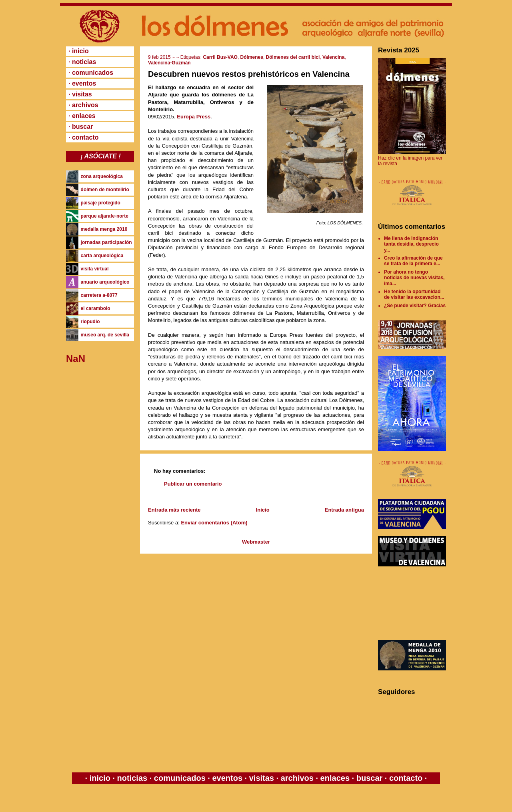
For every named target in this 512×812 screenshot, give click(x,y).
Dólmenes (252, 57)
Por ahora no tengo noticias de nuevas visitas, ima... (414, 278)
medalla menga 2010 (104, 229)
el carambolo (96, 308)
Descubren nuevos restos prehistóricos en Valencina (249, 74)
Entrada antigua (344, 510)
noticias (132, 778)
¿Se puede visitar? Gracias (415, 306)
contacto (405, 778)
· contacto (84, 137)
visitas (261, 778)
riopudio (90, 322)
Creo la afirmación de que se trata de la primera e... (413, 261)
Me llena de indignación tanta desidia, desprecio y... (411, 244)
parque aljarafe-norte (105, 216)
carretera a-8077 (99, 295)
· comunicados (91, 73)
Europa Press (194, 117)
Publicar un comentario (193, 484)
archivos (297, 778)
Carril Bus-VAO (220, 57)
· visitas (80, 94)
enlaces (334, 778)
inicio (100, 778)
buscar (369, 778)
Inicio (263, 510)
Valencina (333, 57)
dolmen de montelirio (105, 190)
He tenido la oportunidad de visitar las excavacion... (414, 294)
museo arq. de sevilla (105, 335)
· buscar (81, 127)
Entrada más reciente (174, 510)
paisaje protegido (101, 203)
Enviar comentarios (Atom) (214, 523)
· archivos (83, 105)
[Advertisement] (414, 603)
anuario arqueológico (105, 282)
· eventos (82, 83)
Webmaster (256, 542)
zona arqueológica (102, 176)
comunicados (180, 778)
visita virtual (95, 269)
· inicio (79, 51)
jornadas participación (106, 242)
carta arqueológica (102, 256)
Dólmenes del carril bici (293, 57)
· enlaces (82, 116)
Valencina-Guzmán (169, 63)
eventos (227, 778)
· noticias (82, 62)
